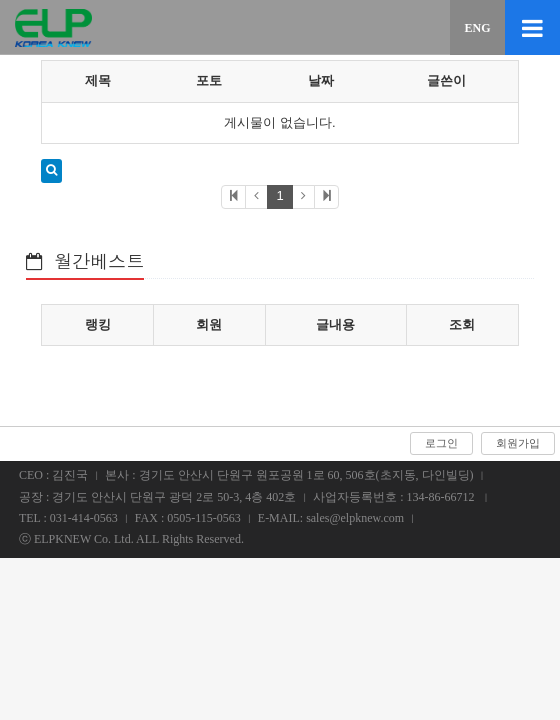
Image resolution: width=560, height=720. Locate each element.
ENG (477, 28)
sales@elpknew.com (355, 518)
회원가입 (518, 443)
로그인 (441, 443)
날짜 (321, 80)
